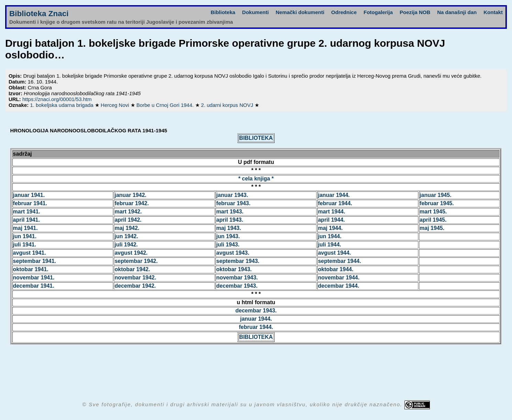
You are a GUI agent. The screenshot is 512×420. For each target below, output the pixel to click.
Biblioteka (223, 12)
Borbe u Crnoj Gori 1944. (166, 105)
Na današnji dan (457, 12)
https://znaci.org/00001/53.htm (57, 99)
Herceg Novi (116, 105)
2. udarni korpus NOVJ (228, 105)
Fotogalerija (378, 12)
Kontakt (493, 12)
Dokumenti (256, 12)
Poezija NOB (415, 12)
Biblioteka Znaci (39, 14)
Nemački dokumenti (300, 12)
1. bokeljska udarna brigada (62, 105)
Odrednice (344, 12)
